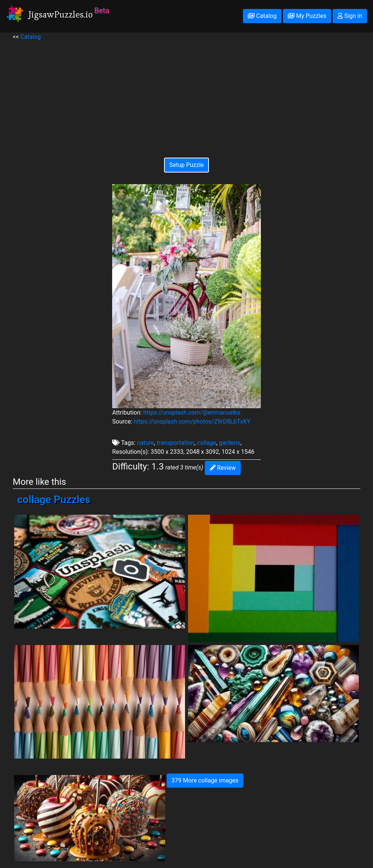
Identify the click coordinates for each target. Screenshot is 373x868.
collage (206, 443)
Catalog (262, 16)
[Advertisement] (186, 94)
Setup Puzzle (186, 165)
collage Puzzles (54, 500)
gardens (230, 443)
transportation (175, 443)
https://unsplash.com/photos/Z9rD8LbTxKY (192, 421)
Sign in (350, 16)
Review (223, 468)
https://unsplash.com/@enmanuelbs (192, 413)
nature (145, 443)
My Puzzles (307, 16)
